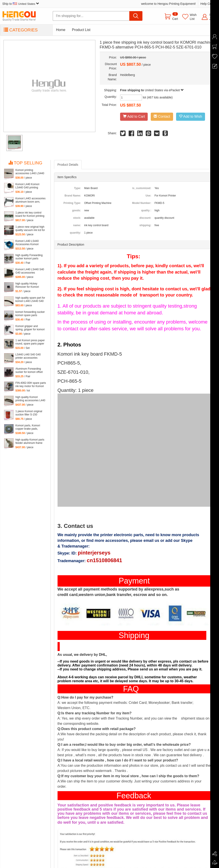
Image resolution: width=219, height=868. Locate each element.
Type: (78, 188)
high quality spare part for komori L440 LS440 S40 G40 (30, 300)
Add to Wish (191, 116)
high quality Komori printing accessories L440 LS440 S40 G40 (30, 399)
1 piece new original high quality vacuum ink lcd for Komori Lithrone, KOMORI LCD (30, 229)
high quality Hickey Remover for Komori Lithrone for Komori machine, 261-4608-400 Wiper (29, 285)
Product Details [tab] (68, 165)
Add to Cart (134, 116)
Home (61, 30)
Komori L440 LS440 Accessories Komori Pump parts (27, 243)
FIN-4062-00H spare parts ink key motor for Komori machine (31, 385)
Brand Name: (73, 196)
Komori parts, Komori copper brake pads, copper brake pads (28, 427)
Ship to (21, 4)
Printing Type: (72, 203)
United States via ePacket (164, 90)
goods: (77, 210)
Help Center (209, 4)
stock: (77, 218)
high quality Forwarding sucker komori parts (29, 257)
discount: (145, 218)
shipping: (145, 225)
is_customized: (142, 188)
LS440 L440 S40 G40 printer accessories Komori (28, 356)
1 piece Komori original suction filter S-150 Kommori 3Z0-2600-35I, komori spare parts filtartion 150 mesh (29, 413)
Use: (148, 196)
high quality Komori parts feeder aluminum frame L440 (30, 441)
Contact (162, 116)
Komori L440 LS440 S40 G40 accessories (30, 271)
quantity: (75, 233)
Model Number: (142, 203)
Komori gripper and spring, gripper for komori (30, 328)
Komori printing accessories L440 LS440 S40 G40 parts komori (30, 172)
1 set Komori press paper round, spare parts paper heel (30, 342)
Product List (81, 30)
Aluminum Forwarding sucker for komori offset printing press (29, 370)
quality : (146, 210)
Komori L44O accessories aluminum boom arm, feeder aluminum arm (31, 200)
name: (77, 225)
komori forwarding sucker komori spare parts (30, 314)
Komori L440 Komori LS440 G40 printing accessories (27, 186)
